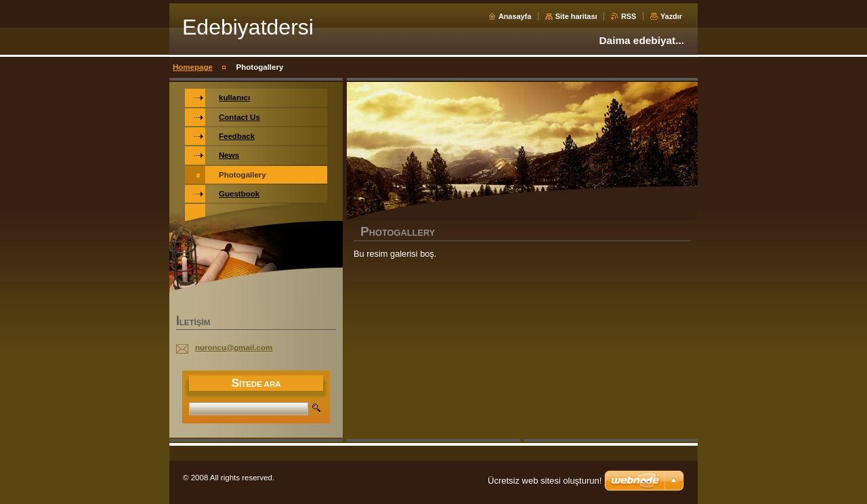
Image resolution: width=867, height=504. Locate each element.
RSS (629, 16)
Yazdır (671, 16)
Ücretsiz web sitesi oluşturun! (545, 481)
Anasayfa (515, 16)
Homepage (193, 67)
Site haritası (576, 16)
